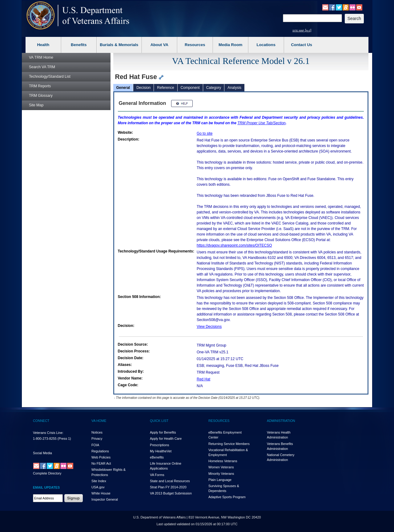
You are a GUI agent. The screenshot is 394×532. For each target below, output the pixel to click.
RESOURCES (219, 421)
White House (101, 493)
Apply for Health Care (166, 439)
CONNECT (41, 421)
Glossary (41, 96)
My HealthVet (161, 451)
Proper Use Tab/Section (261, 123)
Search (42, 67)
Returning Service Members (229, 444)
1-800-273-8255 (45, 439)
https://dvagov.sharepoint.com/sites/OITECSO (234, 245)
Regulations (100, 451)
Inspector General (105, 499)
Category (214, 88)
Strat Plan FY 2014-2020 (168, 487)
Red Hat (203, 379)
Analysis (234, 88)
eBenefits (157, 457)
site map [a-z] (302, 30)
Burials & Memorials (119, 45)
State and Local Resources (170, 481)
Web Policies (101, 457)
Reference (165, 88)
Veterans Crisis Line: (48, 433)
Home (41, 58)
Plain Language (220, 480)
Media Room (230, 45)
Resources (195, 45)
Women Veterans (221, 467)
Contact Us (302, 45)
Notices (97, 432)
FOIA (95, 445)
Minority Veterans (221, 474)
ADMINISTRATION (281, 421)
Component (190, 88)
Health (43, 45)
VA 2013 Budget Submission (171, 493)
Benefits (79, 45)
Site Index (99, 481)
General (123, 88)
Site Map (36, 105)
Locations (266, 45)
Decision (143, 88)
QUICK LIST (159, 421)
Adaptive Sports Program (227, 497)
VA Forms (157, 475)
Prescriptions (159, 445)
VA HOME (99, 421)
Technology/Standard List (50, 77)
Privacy (97, 439)
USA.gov (98, 487)
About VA (159, 45)
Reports (40, 86)
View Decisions (209, 327)
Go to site (205, 133)
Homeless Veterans (223, 461)
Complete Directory (47, 473)
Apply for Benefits (163, 432)
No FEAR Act (101, 463)
